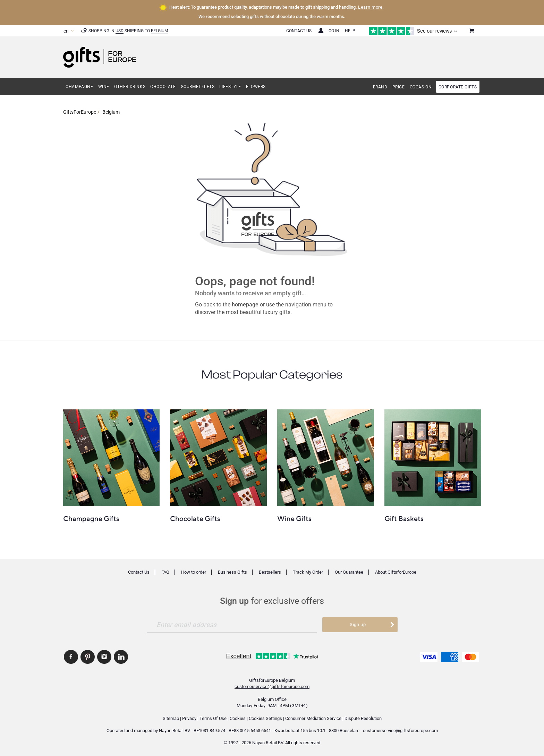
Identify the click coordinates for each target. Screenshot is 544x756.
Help (350, 31)
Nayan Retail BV (175, 731)
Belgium (159, 31)
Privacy (189, 718)
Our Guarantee (349, 572)
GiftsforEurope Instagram (104, 657)
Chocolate (163, 87)
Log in (333, 31)
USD (120, 31)
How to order (194, 572)
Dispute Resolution (363, 718)
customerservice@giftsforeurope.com (272, 687)
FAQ (165, 572)
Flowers (256, 87)
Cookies (238, 718)
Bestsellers (270, 572)
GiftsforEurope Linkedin (121, 657)
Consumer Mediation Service (313, 718)
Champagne (79, 87)
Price (399, 87)
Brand (380, 87)
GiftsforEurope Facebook (71, 657)
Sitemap (171, 718)
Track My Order (308, 572)
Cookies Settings (265, 718)
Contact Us (299, 31)
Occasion (421, 87)
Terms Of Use (213, 718)
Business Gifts (232, 572)
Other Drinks (130, 87)
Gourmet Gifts (198, 87)
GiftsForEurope (80, 112)
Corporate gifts (458, 87)
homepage (245, 305)
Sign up (358, 624)
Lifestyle (230, 87)
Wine (104, 87)
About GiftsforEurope (396, 572)
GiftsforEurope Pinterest (88, 657)
